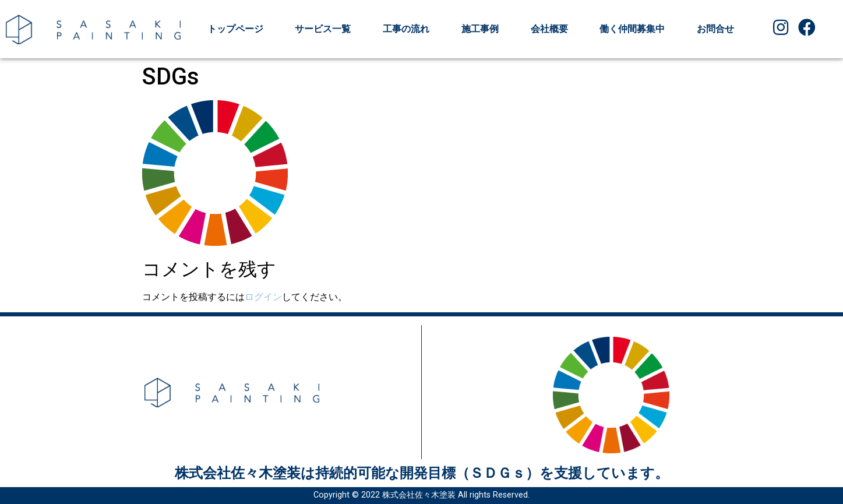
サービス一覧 (323, 29)
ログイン (263, 297)
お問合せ (715, 29)
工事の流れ (406, 29)
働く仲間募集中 (632, 29)
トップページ (235, 29)
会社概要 (549, 29)
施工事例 (480, 29)
